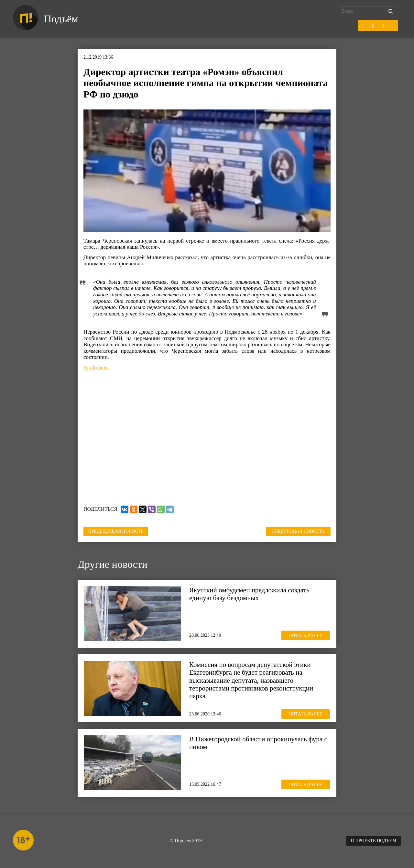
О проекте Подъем (374, 841)
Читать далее (306, 636)
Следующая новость (298, 531)
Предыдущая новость (116, 531)
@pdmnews (97, 367)
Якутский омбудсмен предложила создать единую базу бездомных (249, 594)
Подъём (61, 19)
